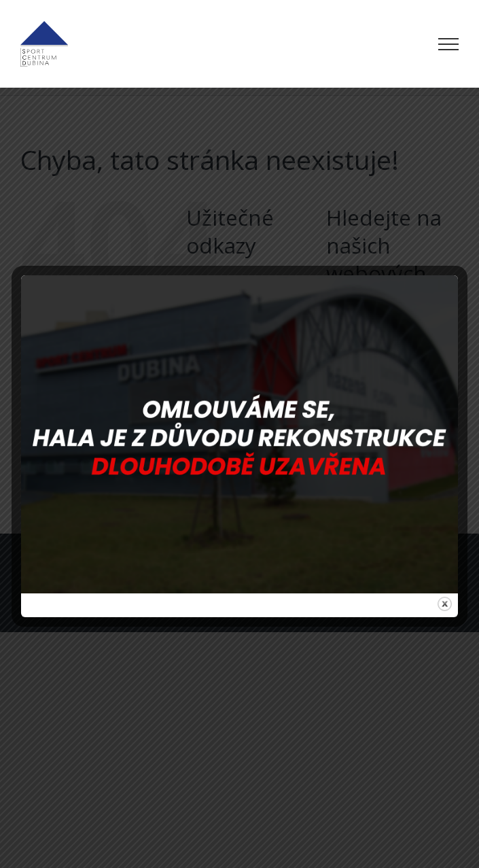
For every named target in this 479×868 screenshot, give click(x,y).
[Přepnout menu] (448, 44)
